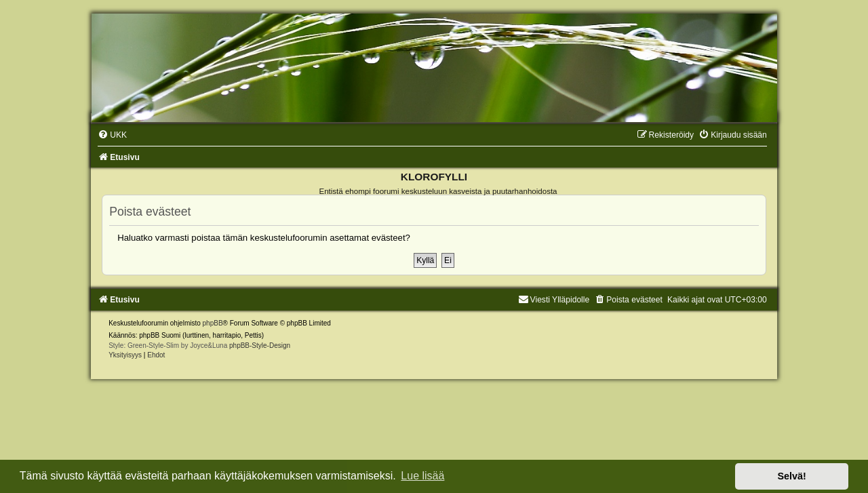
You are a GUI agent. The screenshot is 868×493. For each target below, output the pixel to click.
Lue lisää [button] (422, 476)
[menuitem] (112, 135)
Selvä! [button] (791, 476)
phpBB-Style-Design (260, 346)
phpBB (213, 323)
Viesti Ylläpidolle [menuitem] (554, 300)
